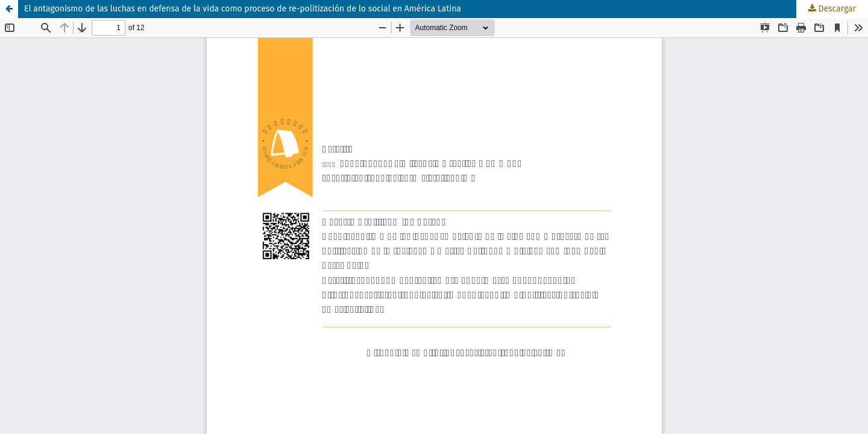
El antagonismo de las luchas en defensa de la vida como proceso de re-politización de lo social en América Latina (243, 9)
